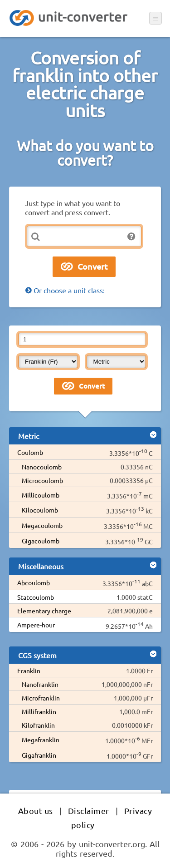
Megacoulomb (42, 525)
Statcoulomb (36, 597)
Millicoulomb (41, 495)
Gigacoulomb (41, 541)
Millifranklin (39, 711)
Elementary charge (44, 611)
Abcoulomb (34, 582)
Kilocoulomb (40, 510)
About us (36, 811)
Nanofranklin (40, 684)
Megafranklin (41, 740)
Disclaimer (89, 811)
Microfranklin (41, 698)
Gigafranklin (39, 755)
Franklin (29, 671)
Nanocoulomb (42, 467)
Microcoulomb (42, 480)
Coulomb (30, 452)
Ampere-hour (36, 625)
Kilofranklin (38, 725)
